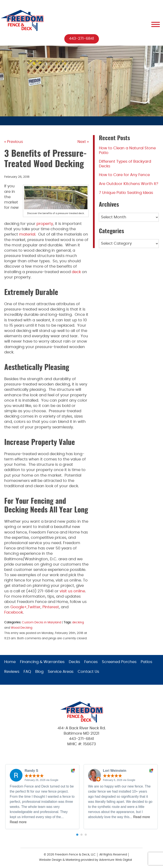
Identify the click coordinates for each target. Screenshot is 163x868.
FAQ (27, 672)
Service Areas (61, 672)
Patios (146, 662)
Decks (74, 662)
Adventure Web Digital (115, 860)
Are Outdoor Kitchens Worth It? (129, 184)
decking (78, 622)
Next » (83, 142)
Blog (39, 672)
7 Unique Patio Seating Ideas (126, 193)
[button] (77, 835)
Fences (91, 662)
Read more (18, 822)
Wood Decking (22, 628)
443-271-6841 (81, 39)
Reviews (12, 672)
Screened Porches (119, 662)
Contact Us (88, 672)
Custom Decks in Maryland (41, 622)
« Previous (14, 142)
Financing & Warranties (42, 662)
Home (10, 662)
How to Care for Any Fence (124, 175)
